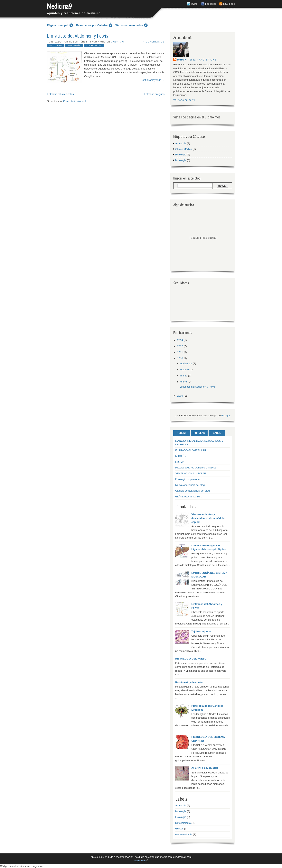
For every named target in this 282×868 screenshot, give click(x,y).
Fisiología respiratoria (187, 479)
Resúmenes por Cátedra (92, 25)
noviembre (186, 363)
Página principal (58, 25)
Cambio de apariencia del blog (193, 491)
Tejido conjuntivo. (202, 631)
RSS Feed (229, 4)
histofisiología (183, 823)
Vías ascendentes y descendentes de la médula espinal (208, 518)
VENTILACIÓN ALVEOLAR (191, 473)
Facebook (211, 4)
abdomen (56, 46)
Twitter (195, 4)
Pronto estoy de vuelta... (190, 682)
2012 (180, 346)
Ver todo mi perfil (184, 100)
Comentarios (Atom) (74, 101)
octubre (185, 369)
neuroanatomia (184, 834)
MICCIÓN (181, 456)
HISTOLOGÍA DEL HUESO (191, 659)
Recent (182, 433)
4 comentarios (154, 42)
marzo (184, 376)
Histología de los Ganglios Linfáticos (196, 468)
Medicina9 (59, 6)
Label (217, 433)
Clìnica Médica (184, 149)
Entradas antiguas (154, 94)
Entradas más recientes (60, 94)
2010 (180, 358)
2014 (180, 340)
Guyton (179, 829)
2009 (180, 396)
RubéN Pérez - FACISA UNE (197, 60)
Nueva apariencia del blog (190, 485)
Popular (199, 433)
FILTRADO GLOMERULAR (191, 450)
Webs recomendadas (129, 25)
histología (181, 160)
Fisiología (181, 155)
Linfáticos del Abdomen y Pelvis (78, 36)
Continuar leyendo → (153, 80)
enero (184, 382)
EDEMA (180, 462)
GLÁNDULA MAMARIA (188, 497)
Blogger (226, 416)
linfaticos (94, 46)
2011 (180, 352)
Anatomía (74, 46)
